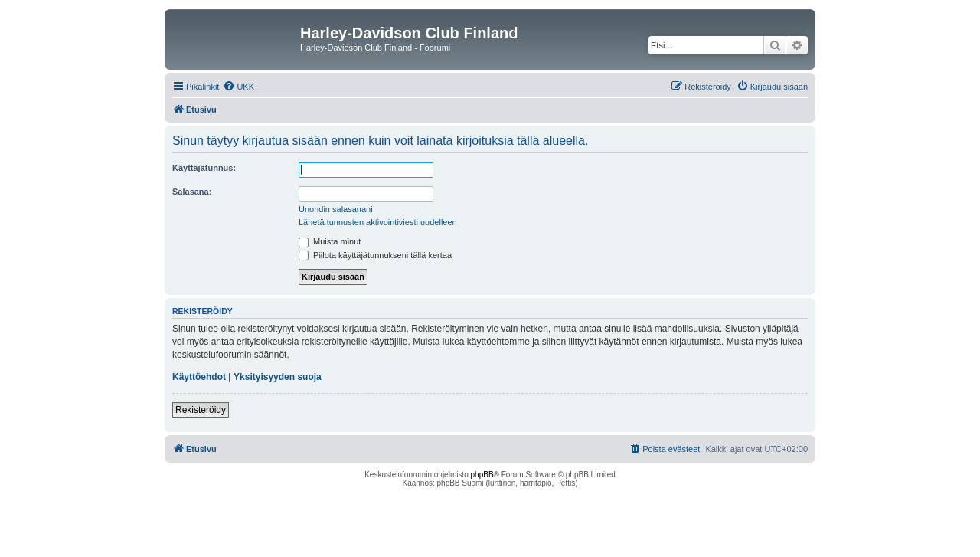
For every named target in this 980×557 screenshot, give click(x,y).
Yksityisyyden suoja (278, 377)
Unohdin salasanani (336, 209)
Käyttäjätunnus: (204, 168)
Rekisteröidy (201, 410)
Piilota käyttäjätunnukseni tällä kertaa (375, 255)
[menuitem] (238, 87)
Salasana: (192, 192)
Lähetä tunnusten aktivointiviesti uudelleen (378, 222)
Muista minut (330, 241)
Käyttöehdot (199, 377)
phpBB (482, 475)
